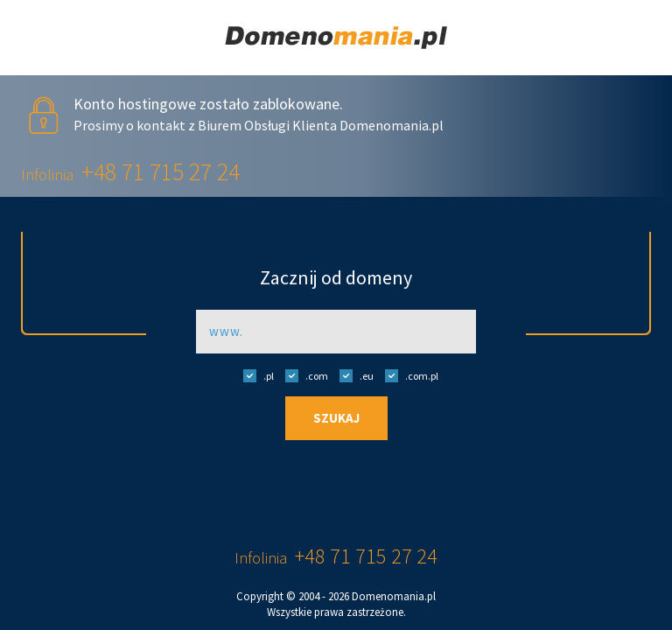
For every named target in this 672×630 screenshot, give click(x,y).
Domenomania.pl (394, 596)
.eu (352, 375)
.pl (254, 375)
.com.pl (407, 375)
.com (302, 375)
